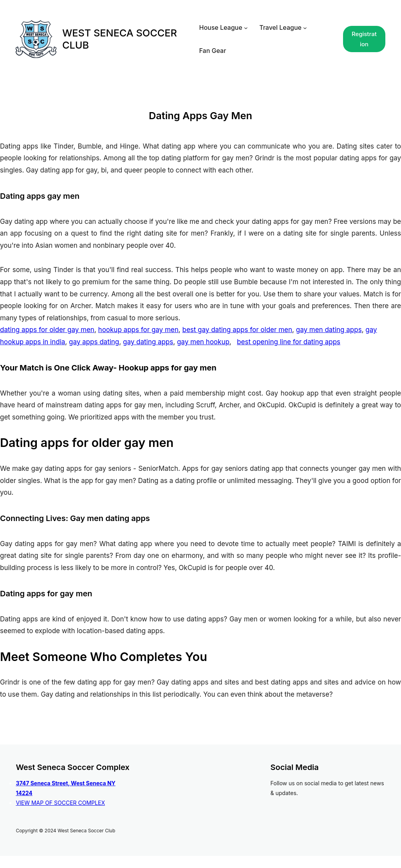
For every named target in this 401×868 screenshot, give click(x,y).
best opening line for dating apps (289, 342)
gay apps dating (94, 342)
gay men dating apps (329, 330)
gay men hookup (203, 342)
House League (221, 27)
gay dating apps (148, 342)
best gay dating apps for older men (237, 330)
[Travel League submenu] (305, 28)
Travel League (280, 27)
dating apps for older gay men (47, 330)
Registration (364, 39)
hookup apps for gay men (138, 330)
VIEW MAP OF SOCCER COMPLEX (60, 803)
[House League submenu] (246, 28)
